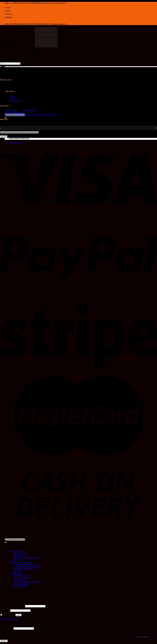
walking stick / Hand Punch (21, 78)
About (8, 11)
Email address (7, 628)
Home (8, 7)
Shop (7, 548)
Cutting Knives (16, 89)
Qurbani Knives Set (22, 94)
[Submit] (6, 118)
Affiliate (9, 17)
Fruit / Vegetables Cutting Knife (27, 98)
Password (5, 610)
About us (13, 99)
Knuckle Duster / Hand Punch (26, 81)
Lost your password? (9, 619)
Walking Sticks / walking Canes (27, 83)
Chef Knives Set (21, 102)
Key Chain (18, 87)
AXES (16, 76)
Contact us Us (15, 101)
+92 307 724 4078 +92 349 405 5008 (20, 110)
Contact (9, 14)
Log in (18, 615)
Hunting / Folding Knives (24, 85)
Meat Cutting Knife (22, 100)
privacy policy (143, 637)
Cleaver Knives (20, 96)
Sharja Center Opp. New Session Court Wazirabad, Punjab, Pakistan (31, 115)
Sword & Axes (15, 67)
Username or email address (12, 606)
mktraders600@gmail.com (15, 113)
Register (4, 641)
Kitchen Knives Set (22, 91)
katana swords (20, 72)
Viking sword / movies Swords (27, 74)
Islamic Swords (20, 70)
